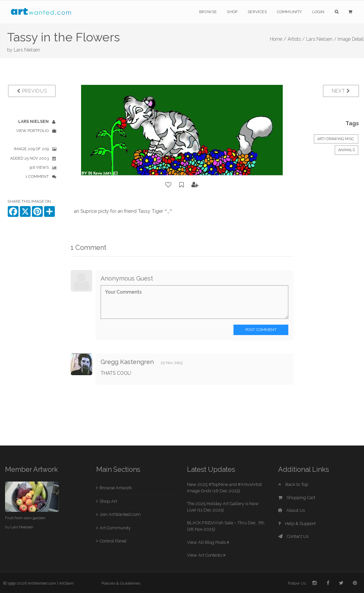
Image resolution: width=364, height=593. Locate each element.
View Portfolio (32, 131)
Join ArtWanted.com (120, 514)
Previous (32, 91)
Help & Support (297, 523)
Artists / (296, 39)
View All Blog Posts (208, 542)
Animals (347, 150)
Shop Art (108, 501)
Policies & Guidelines (121, 583)
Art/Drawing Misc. (336, 139)
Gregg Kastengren (127, 362)
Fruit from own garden (25, 518)
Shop (232, 12)
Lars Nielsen (27, 50)
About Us (292, 510)
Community (289, 12)
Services (257, 12)
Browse (208, 12)
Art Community (115, 528)
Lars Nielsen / (321, 39)
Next (341, 91)
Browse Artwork (116, 488)
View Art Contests (206, 555)
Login (318, 12)
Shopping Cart (297, 498)
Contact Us (293, 536)
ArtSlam (66, 583)
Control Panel (113, 541)
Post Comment (261, 330)
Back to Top (293, 484)
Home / (278, 39)
